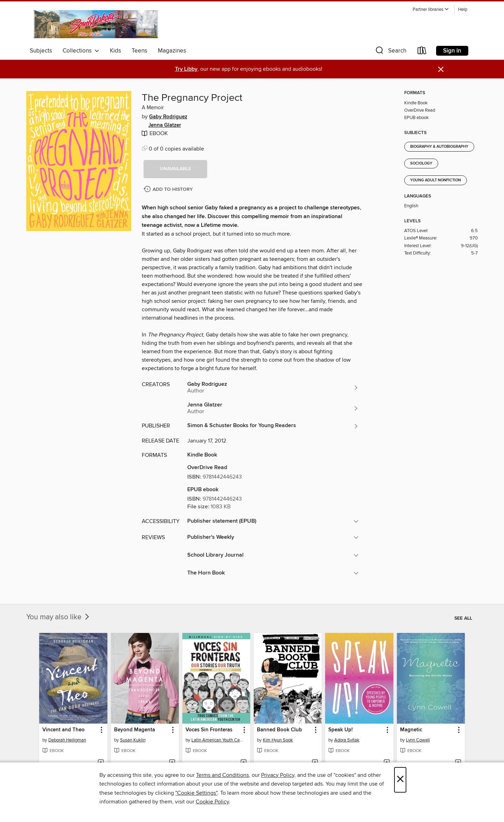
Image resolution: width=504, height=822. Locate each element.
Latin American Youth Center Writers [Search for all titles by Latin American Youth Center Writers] (217, 740)
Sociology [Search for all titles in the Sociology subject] (421, 163)
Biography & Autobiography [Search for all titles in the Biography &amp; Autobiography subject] (439, 147)
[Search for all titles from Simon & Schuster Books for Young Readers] (273, 426)
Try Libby (186, 69)
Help (463, 10)
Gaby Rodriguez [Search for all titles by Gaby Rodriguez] (168, 117)
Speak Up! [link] (341, 730)
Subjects (41, 51)
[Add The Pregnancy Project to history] (169, 190)
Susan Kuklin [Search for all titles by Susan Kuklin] (133, 740)
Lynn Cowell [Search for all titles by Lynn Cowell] (418, 740)
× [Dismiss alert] (441, 69)
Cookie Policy (212, 802)
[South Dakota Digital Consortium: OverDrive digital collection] (97, 24)
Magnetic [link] (411, 730)
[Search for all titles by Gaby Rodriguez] (273, 388)
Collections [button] (81, 51)
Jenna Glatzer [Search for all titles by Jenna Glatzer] (165, 125)
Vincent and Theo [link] (64, 730)
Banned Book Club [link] (279, 730)
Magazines (172, 51)
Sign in (452, 51)
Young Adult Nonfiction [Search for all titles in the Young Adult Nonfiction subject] (436, 180)
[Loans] (422, 52)
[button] (431, 10)
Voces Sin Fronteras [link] (209, 730)
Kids (115, 51)
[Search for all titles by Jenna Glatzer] (273, 408)
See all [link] (463, 618)
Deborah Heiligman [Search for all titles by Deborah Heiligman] (67, 740)
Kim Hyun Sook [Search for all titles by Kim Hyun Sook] (278, 740)
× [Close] (400, 780)
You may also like (58, 617)
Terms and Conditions (222, 775)
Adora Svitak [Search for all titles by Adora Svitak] (347, 740)
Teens (139, 51)
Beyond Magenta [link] (135, 730)
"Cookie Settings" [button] (196, 793)
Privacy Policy (278, 775)
